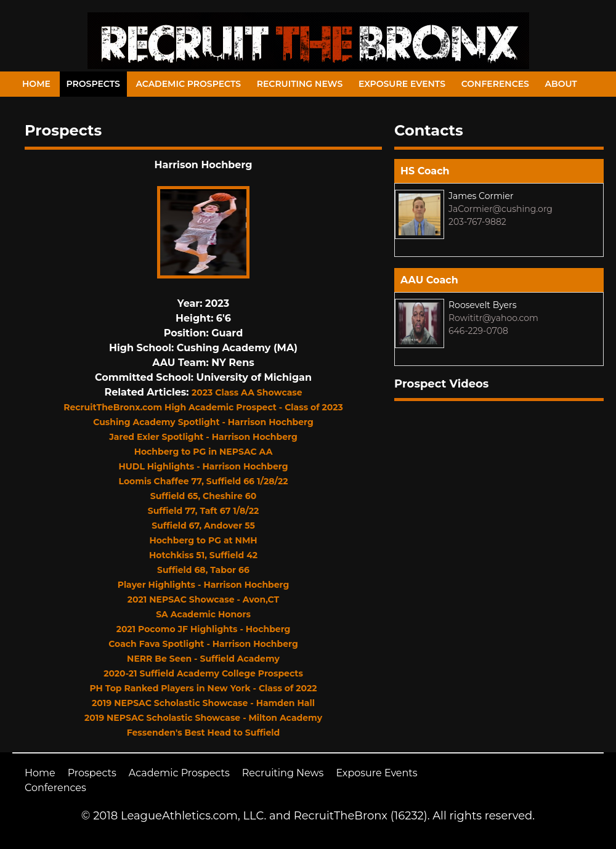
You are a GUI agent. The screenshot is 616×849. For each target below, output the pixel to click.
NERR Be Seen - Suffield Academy (203, 659)
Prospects (93, 84)
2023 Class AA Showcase (247, 392)
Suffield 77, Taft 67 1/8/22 (203, 511)
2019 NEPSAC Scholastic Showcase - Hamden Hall (203, 703)
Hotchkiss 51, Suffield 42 (203, 555)
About (561, 84)
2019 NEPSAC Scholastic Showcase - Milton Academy (203, 718)
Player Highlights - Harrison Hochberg (204, 585)
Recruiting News (300, 84)
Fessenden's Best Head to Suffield (204, 733)
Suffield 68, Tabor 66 (203, 570)
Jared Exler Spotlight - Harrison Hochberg (203, 437)
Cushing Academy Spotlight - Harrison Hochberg (203, 422)
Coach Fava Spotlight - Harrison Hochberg (203, 644)
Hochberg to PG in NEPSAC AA (204, 452)
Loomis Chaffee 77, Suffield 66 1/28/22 (204, 481)
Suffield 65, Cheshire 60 (203, 496)
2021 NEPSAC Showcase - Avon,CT (203, 599)
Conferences (495, 84)
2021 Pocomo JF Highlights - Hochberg (204, 629)
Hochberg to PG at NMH (203, 540)
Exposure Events (402, 84)
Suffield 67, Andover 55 (203, 526)
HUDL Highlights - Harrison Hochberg (203, 466)
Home (36, 84)
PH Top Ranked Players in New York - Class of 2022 (203, 688)
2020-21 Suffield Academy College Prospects (203, 673)
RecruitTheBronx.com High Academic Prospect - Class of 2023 (203, 407)
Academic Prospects (188, 84)
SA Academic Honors (203, 614)
